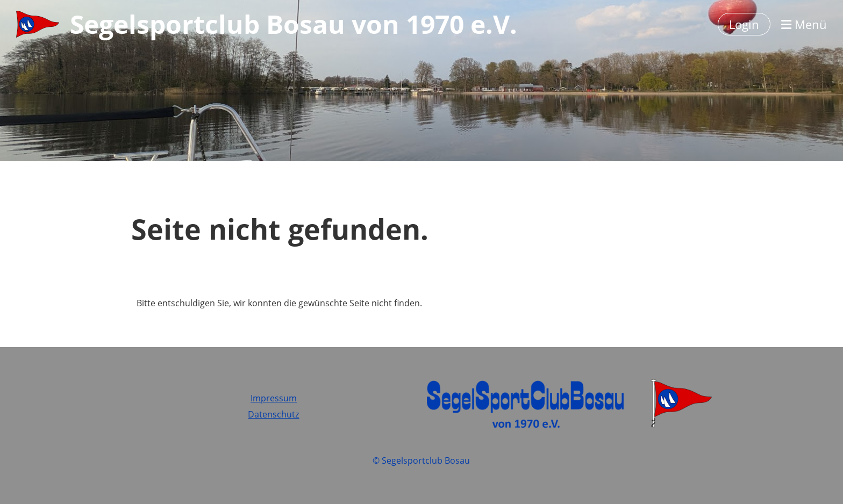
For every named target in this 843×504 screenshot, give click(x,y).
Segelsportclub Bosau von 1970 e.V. (294, 24)
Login (744, 24)
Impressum (274, 398)
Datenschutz (273, 414)
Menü (804, 24)
